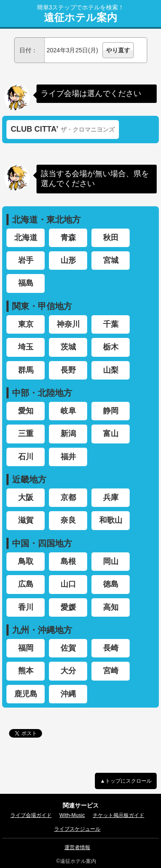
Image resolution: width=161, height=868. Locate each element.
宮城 (111, 260)
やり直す (118, 50)
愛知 (26, 411)
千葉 (111, 324)
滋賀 (26, 520)
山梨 (111, 370)
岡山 (111, 561)
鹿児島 (26, 694)
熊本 (26, 671)
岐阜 (68, 411)
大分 (68, 671)
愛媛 (68, 607)
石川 (26, 457)
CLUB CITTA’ (63, 129)
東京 (26, 324)
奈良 (68, 520)
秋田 (111, 238)
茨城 (68, 347)
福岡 (26, 648)
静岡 (111, 411)
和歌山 (111, 520)
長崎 (111, 648)
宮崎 (111, 671)
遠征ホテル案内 (80, 18)
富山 (111, 434)
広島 (26, 584)
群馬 (26, 370)
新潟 (68, 434)
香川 (26, 607)
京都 (68, 497)
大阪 (26, 497)
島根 (68, 561)
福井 (68, 457)
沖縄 (68, 694)
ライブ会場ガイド (31, 815)
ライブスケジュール (77, 829)
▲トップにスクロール (126, 781)
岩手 (26, 260)
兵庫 (111, 497)
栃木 (111, 347)
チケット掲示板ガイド (118, 815)
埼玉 (26, 347)
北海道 (26, 238)
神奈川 (68, 324)
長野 (68, 370)
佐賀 (68, 648)
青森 (68, 238)
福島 (26, 283)
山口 (68, 584)
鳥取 (26, 561)
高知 (111, 607)
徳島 (111, 584)
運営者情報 (77, 847)
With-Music (72, 815)
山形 (68, 260)
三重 (26, 434)
